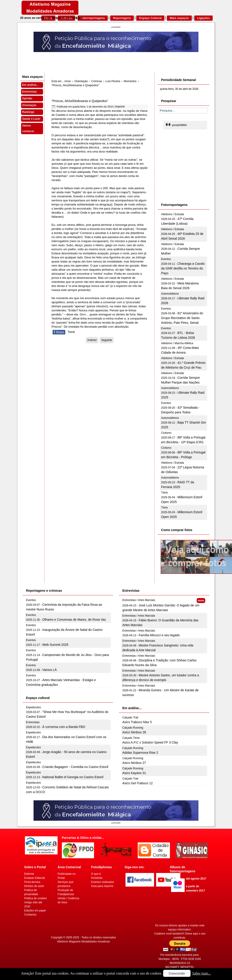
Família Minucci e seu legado (159, 635)
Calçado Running (133, 728)
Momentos (130, 81)
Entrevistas (30, 92)
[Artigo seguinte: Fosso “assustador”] (107, 340)
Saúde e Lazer (31, 119)
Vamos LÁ (50, 670)
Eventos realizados (103, 882)
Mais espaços (179, 18)
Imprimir (120, 107)
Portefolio (97, 878)
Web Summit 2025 (55, 645)
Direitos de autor (34, 886)
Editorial (29, 874)
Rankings (28, 112)
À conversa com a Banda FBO (64, 727)
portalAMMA (179, 125)
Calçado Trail (130, 718)
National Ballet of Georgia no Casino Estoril (73, 777)
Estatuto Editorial (35, 878)
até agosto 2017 (196, 879)
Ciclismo (166, 433)
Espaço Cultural (150, 18)
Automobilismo (170, 294)
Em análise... (30, 85)
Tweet (71, 332)
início (68, 81)
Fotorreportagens (93, 18)
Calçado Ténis (131, 738)
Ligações (203, 18)
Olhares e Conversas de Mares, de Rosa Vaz (74, 620)
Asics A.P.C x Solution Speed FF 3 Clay (150, 742)
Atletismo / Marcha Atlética (177, 343)
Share (59, 332)
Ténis (164, 493)
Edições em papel (35, 911)
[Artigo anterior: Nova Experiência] (92, 340)
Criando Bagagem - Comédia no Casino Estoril (75, 767)
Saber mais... (202, 973)
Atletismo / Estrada (173, 214)
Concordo (177, 973)
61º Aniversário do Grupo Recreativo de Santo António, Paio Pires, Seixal (182, 318)
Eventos (166, 259)
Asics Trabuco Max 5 (137, 722)
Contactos (30, 915)
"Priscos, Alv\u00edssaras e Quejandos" (80, 101)
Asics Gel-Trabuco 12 (138, 783)
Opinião (27, 98)
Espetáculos (33, 707)
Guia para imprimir (102, 886)
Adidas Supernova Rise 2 (140, 753)
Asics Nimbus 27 (134, 763)
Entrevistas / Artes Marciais (139, 600)
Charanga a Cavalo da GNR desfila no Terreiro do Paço (183, 268)
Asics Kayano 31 (134, 773)
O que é (96, 874)
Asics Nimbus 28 (134, 732)
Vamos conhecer (28, 128)
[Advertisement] (194, 165)
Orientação (29, 105)
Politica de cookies (35, 898)
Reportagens (122, 18)
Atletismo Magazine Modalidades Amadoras (83, 942)
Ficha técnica (32, 882)
